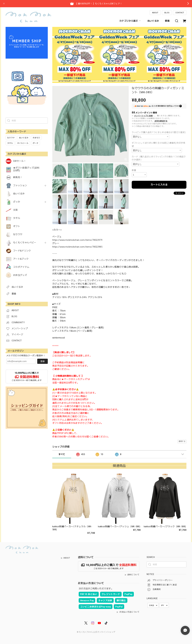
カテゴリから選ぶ (130, 21)
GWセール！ (20, 161)
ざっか (17, 202)
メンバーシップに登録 (143, 116)
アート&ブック (21, 259)
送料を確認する (161, 121)
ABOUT (155, 13)
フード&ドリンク (22, 251)
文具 (15, 210)
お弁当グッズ (20, 275)
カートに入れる (159, 185)
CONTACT (180, 13)
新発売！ (18, 177)
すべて (62, 454)
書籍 (167, 21)
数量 (134, 170)
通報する (182, 441)
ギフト (17, 226)
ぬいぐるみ (153, 21)
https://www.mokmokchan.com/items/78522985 (77, 247)
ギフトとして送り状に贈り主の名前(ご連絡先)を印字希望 (158, 144)
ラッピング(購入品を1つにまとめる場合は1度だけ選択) (159, 132)
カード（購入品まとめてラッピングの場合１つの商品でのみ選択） (159, 158)
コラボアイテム (21, 267)
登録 (42, 361)
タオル (17, 218)
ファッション (20, 186)
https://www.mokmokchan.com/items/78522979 (77, 240)
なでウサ (18, 234)
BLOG (167, 13)
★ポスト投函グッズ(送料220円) (26, 169)
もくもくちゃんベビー (25, 243)
